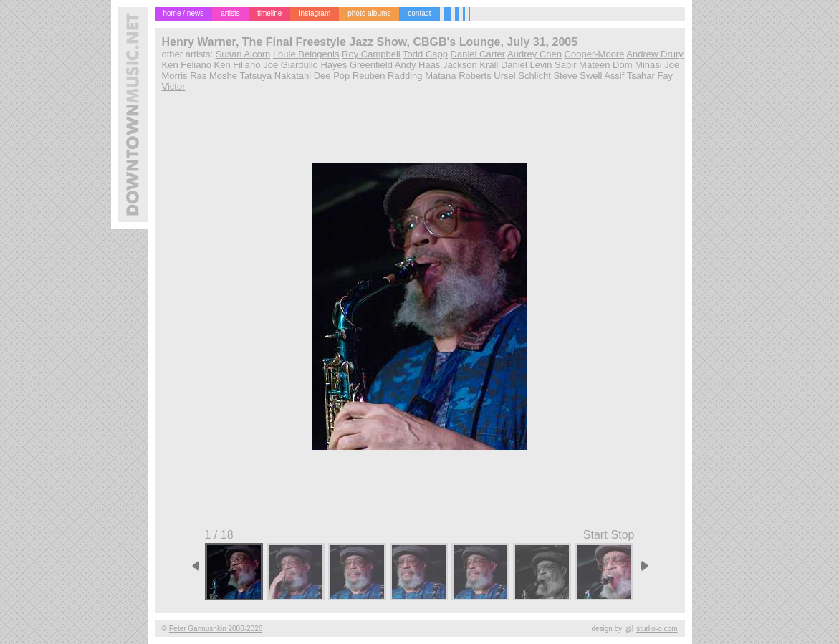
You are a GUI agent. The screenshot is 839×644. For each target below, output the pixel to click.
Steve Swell (577, 76)
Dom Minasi (637, 65)
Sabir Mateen (582, 65)
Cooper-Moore (595, 54)
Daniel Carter (478, 54)
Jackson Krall (470, 65)
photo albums (369, 13)
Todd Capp (425, 54)
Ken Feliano (187, 65)
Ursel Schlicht (522, 76)
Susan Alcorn (243, 54)
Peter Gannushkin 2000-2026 (216, 629)
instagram (315, 13)
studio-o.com (657, 629)
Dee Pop (332, 76)
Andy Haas (418, 65)
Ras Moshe (214, 76)
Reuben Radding (388, 76)
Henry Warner (199, 42)
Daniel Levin (527, 65)
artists (230, 13)
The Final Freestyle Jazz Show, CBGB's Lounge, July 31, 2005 (410, 42)
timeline (269, 13)
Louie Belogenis (306, 54)
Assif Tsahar (629, 76)
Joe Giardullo (291, 65)
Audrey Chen (534, 54)
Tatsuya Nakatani (275, 76)
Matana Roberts (458, 76)
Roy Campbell (371, 54)
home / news (184, 13)
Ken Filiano (238, 65)
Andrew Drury (655, 54)
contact (419, 13)
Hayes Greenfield (356, 65)
